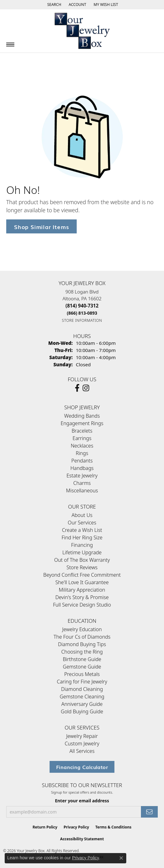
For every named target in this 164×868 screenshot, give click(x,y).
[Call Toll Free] (82, 313)
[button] (53, 5)
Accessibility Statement (82, 839)
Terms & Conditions (113, 827)
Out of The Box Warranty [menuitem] (82, 560)
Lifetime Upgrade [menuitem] (82, 552)
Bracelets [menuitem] (82, 431)
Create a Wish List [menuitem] (82, 530)
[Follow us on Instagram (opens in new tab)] (86, 388)
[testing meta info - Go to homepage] (82, 31)
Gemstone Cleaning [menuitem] (82, 697)
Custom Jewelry (82, 744)
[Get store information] (82, 320)
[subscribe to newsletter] (149, 812)
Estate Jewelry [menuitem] (82, 476)
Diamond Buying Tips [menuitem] (82, 644)
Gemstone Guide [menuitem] (82, 667)
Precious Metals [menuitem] (82, 674)
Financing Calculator (82, 767)
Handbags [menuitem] (82, 468)
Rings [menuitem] (82, 453)
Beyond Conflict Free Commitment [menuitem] (82, 575)
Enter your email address (82, 801)
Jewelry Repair (82, 736)
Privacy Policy (76, 827)
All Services (82, 751)
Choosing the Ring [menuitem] (82, 652)
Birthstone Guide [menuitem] (82, 659)
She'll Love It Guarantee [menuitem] (82, 582)
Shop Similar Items (41, 226)
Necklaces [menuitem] (82, 446)
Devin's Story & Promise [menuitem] (82, 597)
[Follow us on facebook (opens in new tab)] (77, 388)
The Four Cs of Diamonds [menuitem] (82, 637)
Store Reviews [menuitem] (82, 567)
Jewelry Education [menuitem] (82, 629)
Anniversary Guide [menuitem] (82, 704)
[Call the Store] (82, 306)
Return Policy (45, 827)
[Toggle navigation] (10, 45)
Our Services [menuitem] (82, 523)
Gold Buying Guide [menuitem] (82, 711)
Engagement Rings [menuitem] (82, 423)
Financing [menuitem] (82, 545)
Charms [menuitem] (82, 483)
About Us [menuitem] (82, 515)
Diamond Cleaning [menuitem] (82, 689)
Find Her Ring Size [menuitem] (82, 537)
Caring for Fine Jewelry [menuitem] (82, 682)
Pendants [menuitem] (82, 461)
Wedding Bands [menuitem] (82, 416)
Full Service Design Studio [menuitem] (82, 605)
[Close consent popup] (121, 858)
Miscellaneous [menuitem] (82, 490)
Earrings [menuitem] (82, 438)
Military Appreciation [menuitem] (82, 590)
